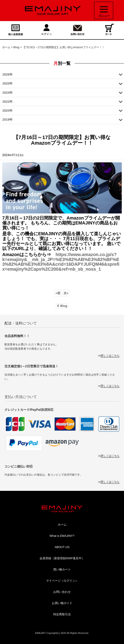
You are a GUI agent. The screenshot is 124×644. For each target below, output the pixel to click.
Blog (62, 306)
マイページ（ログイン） (62, 581)
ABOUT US (62, 547)
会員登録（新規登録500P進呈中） (62, 558)
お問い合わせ (62, 592)
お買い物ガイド (62, 603)
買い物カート (62, 569)
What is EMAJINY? (62, 536)
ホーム (62, 525)
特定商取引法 (62, 614)
